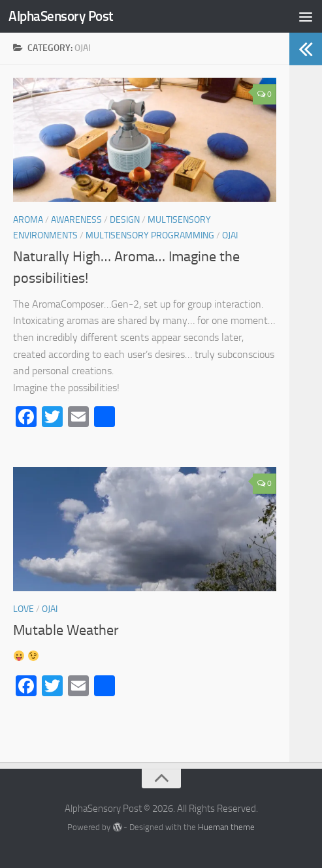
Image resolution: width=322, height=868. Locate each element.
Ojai (230, 235)
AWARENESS (76, 220)
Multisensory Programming (150, 235)
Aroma (28, 220)
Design (125, 220)
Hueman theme (226, 827)
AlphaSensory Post (61, 16)
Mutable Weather (66, 630)
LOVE (24, 609)
